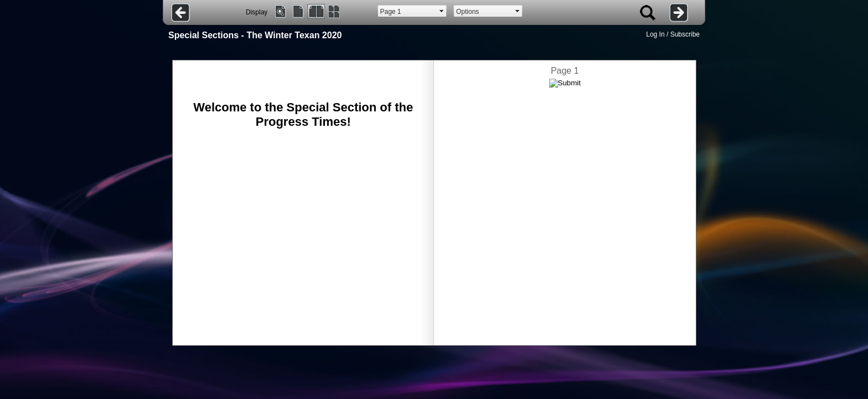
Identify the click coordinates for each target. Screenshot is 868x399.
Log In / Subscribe (673, 34)
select (442, 11)
